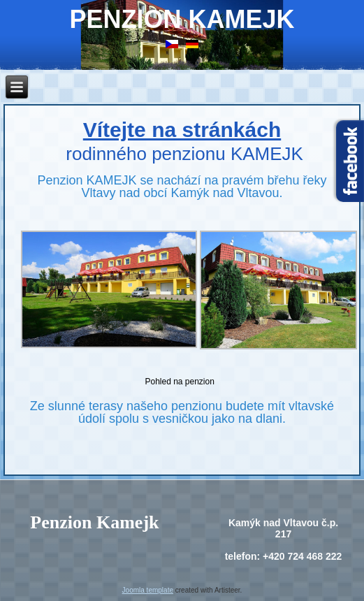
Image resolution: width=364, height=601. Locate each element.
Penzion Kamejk (182, 19)
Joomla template (148, 590)
